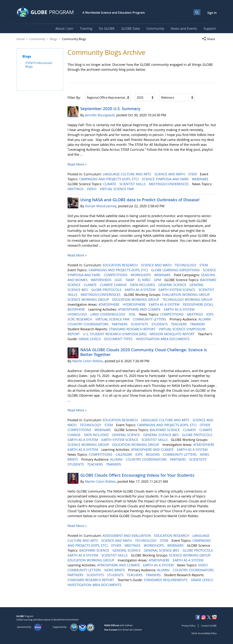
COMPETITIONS (116, 275)
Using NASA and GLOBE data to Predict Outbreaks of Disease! (140, 200)
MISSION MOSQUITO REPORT (173, 334)
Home (21, 39)
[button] (209, 39)
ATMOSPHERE (109, 304)
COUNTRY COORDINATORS (88, 324)
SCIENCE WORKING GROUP (89, 299)
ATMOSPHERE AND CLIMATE (140, 309)
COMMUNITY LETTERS (150, 319)
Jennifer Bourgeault (100, 115)
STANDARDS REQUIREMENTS (166, 580)
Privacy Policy (188, 626)
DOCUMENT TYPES (119, 339)
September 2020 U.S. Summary (110, 109)
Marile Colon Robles (88, 361)
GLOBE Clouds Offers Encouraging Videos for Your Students (137, 475)
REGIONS (153, 454)
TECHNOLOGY (186, 265)
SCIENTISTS (140, 324)
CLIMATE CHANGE (114, 285)
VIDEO (92, 189)
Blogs (54, 39)
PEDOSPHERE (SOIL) (198, 304)
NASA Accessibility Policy (204, 633)
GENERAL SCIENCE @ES (161, 435)
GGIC (119, 280)
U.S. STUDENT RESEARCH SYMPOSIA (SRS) (115, 334)
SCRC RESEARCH (80, 319)
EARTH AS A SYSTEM (140, 290)
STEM (193, 174)
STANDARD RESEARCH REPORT (133, 329)
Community (37, 39)
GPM (158, 280)
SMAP (130, 280)
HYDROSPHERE (135, 304)
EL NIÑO (145, 280)
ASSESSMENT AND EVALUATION (127, 536)
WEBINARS (201, 179)
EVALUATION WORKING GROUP (186, 295)
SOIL (133, 314)
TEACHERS (179, 324)
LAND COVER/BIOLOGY (108, 314)
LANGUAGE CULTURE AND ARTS (127, 174)
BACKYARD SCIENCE (165, 430)
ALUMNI (205, 319)
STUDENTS (160, 324)
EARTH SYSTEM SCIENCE (177, 290)
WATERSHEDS (102, 280)
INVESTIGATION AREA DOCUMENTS (163, 339)
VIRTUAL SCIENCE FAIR (117, 189)
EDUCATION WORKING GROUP (136, 299)
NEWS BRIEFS (115, 570)
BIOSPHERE (77, 309)
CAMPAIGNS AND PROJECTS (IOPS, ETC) (109, 179)
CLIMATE (110, 184)
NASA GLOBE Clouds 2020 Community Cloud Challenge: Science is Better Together (144, 352)
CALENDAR (124, 454)
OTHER (205, 425)
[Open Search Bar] (197, 12)
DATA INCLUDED (143, 285)
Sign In (212, 13)
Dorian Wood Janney (101, 206)
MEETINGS (76, 189)
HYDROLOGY (78, 314)
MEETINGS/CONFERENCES (169, 184)
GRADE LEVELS (90, 339)
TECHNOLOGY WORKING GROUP (188, 299)
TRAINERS (198, 324)
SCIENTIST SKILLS (133, 184)
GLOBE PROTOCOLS (107, 290)
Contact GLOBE (209, 626)
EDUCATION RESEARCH (121, 265)
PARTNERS (120, 324)
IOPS (210, 314)
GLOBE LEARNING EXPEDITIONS (176, 270)
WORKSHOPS (141, 275)
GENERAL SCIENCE (173, 285)
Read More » (77, 164)
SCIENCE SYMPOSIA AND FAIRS (166, 179)
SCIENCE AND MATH (170, 174)
